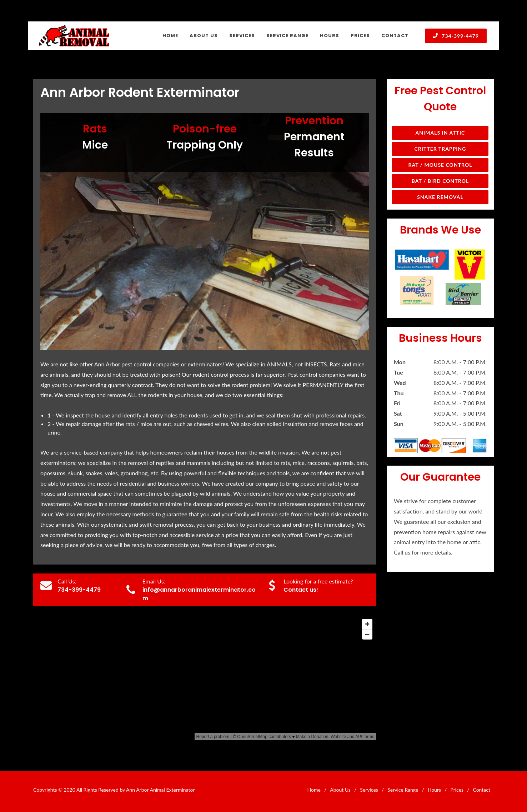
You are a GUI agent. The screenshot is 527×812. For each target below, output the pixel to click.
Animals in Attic (440, 133)
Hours (434, 790)
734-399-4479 (456, 36)
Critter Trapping (440, 149)
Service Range (403, 790)
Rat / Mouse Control (440, 165)
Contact (481, 790)
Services (369, 790)
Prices (457, 790)
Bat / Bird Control (440, 181)
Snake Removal (440, 197)
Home (314, 790)
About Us (340, 790)
